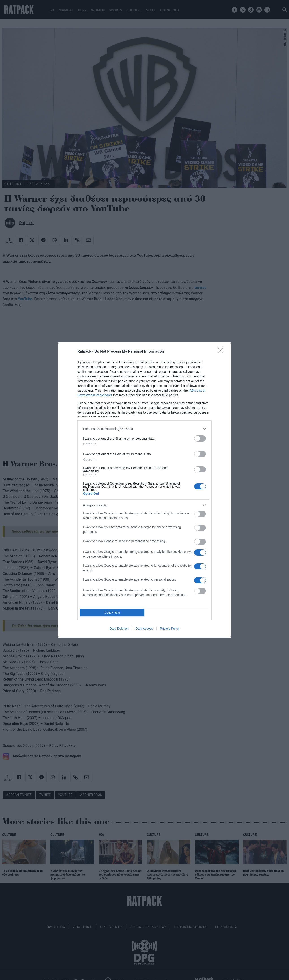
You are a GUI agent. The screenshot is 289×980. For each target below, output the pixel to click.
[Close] (222, 352)
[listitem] (144, 429)
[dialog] (144, 490)
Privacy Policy (170, 629)
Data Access (144, 629)
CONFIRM (112, 613)
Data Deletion (119, 629)
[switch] (200, 438)
